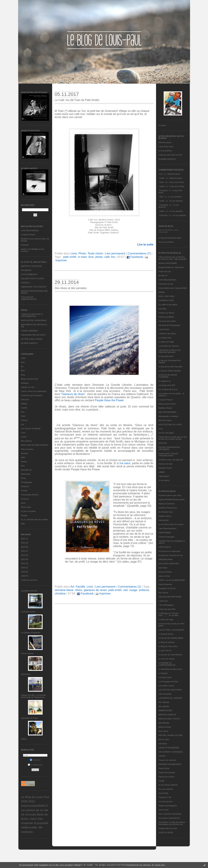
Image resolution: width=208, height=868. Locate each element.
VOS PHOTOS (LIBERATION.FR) (29, 298)
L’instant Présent (28, 235)
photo (99, 257)
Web (23, 524)
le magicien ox (165, 381)
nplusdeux (163, 744)
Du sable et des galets (168, 305)
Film (23, 412)
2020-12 (25, 568)
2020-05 (25, 576)
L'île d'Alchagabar (166, 605)
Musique (25, 453)
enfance (144, 590)
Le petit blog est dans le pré (170, 669)
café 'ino (110, 257)
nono (161, 429)
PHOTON (163, 443)
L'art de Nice (164, 329)
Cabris (24, 739)
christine (60, 594)
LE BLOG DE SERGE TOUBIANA (168, 376)
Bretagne (25, 383)
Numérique (26, 474)
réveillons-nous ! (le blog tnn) (171, 460)
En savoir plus (158, 865)
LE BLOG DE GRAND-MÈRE (171, 638)
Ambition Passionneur (168, 508)
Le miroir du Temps (167, 659)
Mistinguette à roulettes (168, 416)
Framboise (164, 205)
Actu (23, 362)
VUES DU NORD (166, 832)
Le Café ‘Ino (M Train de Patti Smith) (77, 100)
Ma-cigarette (164, 706)
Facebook (135, 257)
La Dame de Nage (166, 342)
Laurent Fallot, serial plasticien (171, 630)
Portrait (24, 491)
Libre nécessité (165, 694)
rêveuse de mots (166, 464)
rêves (79, 590)
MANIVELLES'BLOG (167, 715)
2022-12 (25, 539)
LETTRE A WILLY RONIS (32, 339)
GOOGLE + (26, 283)
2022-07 (25, 551)
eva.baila (162, 309)
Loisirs (24, 437)
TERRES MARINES (30, 331)
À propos (162, 125)
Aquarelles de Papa (29, 718)
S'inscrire (35, 760)
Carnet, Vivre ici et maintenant (34, 391)
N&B (23, 457)
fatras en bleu (164, 576)
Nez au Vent (164, 739)
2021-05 (25, 559)
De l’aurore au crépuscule (169, 551)
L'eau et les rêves (166, 147)
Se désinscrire (35, 765)
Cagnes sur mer (28, 387)
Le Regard (163, 673)
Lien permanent (115, 253)
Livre (23, 433)
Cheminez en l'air (166, 284)
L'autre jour (163, 601)
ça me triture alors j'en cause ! (171, 524)
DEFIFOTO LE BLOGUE (32, 266)
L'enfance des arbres (167, 334)
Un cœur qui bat (165, 801)
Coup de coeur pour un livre (170, 155)
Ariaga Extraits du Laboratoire (171, 267)
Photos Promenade (167, 773)
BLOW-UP (163, 276)
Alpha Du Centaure (167, 504)
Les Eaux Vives (165, 677)
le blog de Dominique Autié (170, 238)
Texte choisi (26, 507)
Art (22, 366)
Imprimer (103, 594)
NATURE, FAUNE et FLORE (171, 735)
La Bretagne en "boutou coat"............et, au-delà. (169, 614)
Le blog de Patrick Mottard (170, 371)
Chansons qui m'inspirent (32, 395)
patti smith (70, 257)
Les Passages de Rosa (168, 682)
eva (161, 174)
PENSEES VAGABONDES (170, 764)
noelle (162, 178)
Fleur (23, 416)
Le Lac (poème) (165, 151)
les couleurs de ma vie (168, 389)
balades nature (165, 516)
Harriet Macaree (165, 584)
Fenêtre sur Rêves (166, 313)
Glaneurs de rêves (73, 394)
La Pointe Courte (28, 612)
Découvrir (25, 400)
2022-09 (25, 543)
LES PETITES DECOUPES (170, 690)
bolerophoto (164, 520)
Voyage (24, 515)
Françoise (163, 190)
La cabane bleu (165, 338)
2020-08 (25, 572)
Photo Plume (164, 768)
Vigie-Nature (164, 476)
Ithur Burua (163, 593)
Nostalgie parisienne (167, 159)
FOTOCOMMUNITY (30, 274)
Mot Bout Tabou (165, 420)
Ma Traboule (164, 702)
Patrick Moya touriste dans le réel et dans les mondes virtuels (173, 438)
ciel (125, 590)
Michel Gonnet (165, 727)
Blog (23, 375)
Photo (24, 478)
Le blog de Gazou (166, 634)
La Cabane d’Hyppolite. (31, 633)
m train (82, 257)
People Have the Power (110, 400)
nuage (133, 590)
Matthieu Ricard (165, 408)
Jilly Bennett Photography (169, 325)
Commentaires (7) (139, 253)
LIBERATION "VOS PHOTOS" (34, 287)
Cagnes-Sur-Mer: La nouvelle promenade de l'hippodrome (33, 696)
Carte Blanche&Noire (30, 230)
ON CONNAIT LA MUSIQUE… (172, 752)
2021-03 (25, 563)
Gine (161, 197)
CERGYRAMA (165, 533)
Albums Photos (29, 591)
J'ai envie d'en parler (167, 321)
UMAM (162, 472)
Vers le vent (164, 810)
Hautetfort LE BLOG (167, 588)
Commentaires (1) (129, 587)
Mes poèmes (26, 441)
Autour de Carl (165, 271)
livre (91, 257)
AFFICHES (26, 674)
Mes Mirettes (164, 723)
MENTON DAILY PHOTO (169, 719)
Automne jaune (165, 142)
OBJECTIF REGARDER (169, 748)
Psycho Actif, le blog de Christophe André (168, 455)
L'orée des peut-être (167, 609)
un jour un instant (28, 511)
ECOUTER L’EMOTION (169, 564)
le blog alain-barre (166, 356)
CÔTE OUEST (165, 547)
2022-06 (25, 555)
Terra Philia (163, 793)
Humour (24, 420)
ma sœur (125, 463)
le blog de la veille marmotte (170, 367)
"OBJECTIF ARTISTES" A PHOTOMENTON (32, 315)
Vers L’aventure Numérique (170, 814)
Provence (25, 499)
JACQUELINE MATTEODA (170, 597)
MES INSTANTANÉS (167, 412)
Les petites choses (166, 686)
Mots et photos (27, 449)
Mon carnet (163, 731)
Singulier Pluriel (165, 468)
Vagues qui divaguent (168, 806)
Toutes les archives (29, 580)
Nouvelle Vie (26, 470)
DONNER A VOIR (166, 300)
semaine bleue (64, 590)
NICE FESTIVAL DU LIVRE (170, 425)
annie (162, 182)
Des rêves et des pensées (71, 288)
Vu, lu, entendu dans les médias (35, 519)
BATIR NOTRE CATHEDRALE (34, 320)
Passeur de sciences (167, 760)
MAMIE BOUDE (165, 710)
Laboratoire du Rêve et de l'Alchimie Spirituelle (170, 351)
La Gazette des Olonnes (169, 346)
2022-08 (25, 547)
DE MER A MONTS (29, 343)
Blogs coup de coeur (30, 379)
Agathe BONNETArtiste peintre (172, 499)
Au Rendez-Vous (166, 512)
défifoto (24, 404)
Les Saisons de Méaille (31, 428)
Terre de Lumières (166, 242)
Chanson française (167, 537)
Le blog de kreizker (167, 642)
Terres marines (27, 653)
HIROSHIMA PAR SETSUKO (33, 335)
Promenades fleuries (30, 495)
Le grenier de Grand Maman (171, 655)
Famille (24, 408)
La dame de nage (166, 619)
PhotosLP (25, 245)
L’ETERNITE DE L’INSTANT (171, 698)
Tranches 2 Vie (165, 797)
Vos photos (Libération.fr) (169, 818)
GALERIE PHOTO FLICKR (32, 279)
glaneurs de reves (95, 590)
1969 (23, 358)
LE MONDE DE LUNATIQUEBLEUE (167, 664)
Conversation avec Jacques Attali (173, 288)
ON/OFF (162, 756)
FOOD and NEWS (166, 317)
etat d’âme (163, 568)
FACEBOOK (26, 270)
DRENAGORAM (166, 559)
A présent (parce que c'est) (170, 495)
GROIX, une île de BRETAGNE (172, 580)
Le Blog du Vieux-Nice (168, 646)
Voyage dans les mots (168, 828)
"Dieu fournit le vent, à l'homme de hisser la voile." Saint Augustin (173, 258)
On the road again (166, 433)
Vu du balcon (164, 480)
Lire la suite (145, 244)
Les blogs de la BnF (167, 385)
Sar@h (162, 781)
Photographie (27, 482)
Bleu (23, 371)
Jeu (23, 424)
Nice (23, 466)
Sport (23, 503)
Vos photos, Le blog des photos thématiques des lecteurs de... (172, 823)
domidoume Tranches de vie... (171, 555)
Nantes (24, 462)
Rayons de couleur (167, 777)
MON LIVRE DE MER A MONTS (35, 445)
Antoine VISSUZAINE (168, 263)
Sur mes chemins (166, 789)
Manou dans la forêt (167, 404)
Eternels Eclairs (165, 572)
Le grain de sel (165, 650)
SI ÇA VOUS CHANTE (168, 785)
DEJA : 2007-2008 (166, 296)
